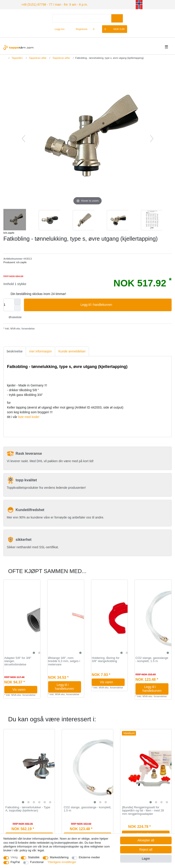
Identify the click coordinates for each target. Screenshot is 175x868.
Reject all (146, 850)
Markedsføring (59, 857)
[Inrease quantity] (17, 301)
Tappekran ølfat (37, 57)
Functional (37, 862)
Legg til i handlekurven (124, 304)
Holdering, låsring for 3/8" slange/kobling (106, 659)
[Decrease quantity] (17, 307)
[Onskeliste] (96, 28)
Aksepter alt (146, 840)
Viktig (14, 857)
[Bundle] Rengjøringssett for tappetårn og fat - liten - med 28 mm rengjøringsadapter (143, 810)
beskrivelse (15, 351)
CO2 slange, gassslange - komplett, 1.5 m (152, 659)
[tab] (15, 351)
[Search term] (82, 18)
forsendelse (28, 328)
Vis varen (23, 689)
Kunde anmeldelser (72, 351)
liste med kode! (29, 416)
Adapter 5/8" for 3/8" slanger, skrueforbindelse (18, 661)
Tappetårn (17, 57)
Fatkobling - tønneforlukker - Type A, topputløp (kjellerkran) (28, 808)
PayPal (15, 862)
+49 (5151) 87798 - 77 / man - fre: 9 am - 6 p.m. (49, 4)
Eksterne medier (89, 857)
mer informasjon (40, 351)
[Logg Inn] (58, 28)
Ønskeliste (13, 317)
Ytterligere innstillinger (62, 862)
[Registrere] (79, 28)
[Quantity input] (9, 304)
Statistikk (34, 857)
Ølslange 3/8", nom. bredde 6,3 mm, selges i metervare (64, 661)
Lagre (146, 859)
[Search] (117, 18)
